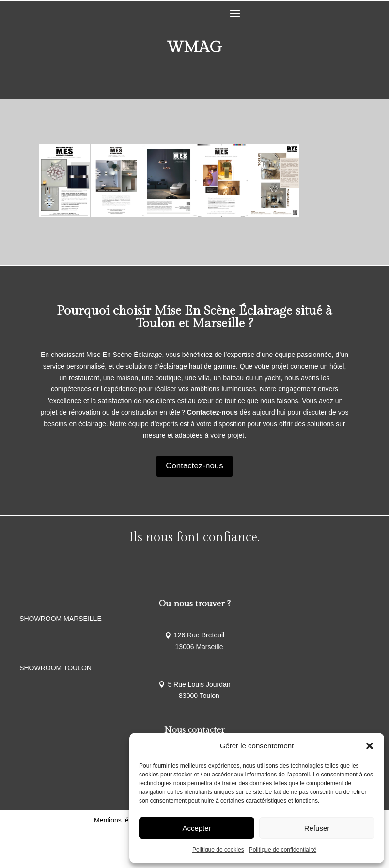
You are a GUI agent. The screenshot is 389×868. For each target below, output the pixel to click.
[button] (370, 746)
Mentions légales (119, 857)
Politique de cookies (218, 850)
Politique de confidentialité (283, 850)
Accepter (196, 828)
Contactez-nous (194, 466)
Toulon (156, 324)
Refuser (317, 828)
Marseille (218, 324)
